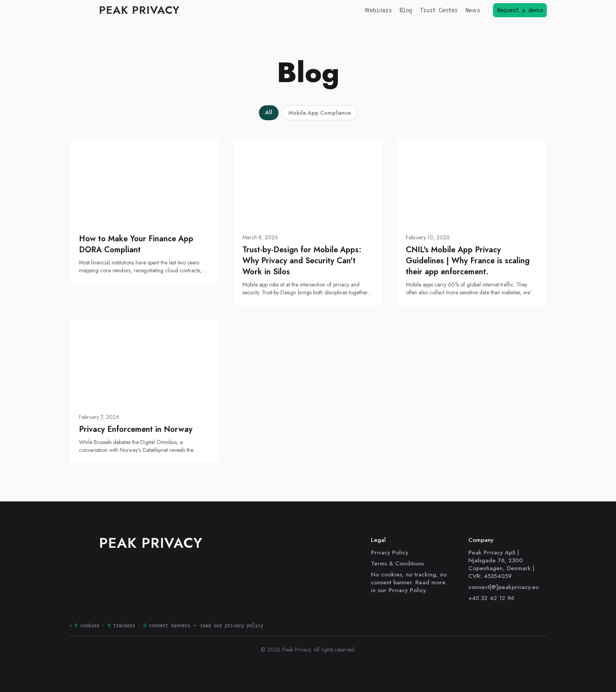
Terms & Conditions (397, 564)
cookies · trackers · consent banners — (166, 625)
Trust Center (439, 10)
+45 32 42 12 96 (491, 598)
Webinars (378, 10)
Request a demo (520, 10)
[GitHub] (88, 599)
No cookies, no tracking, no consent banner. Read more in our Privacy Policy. (409, 582)
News (473, 10)
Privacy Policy (390, 552)
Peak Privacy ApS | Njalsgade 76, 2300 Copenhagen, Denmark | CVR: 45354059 (501, 564)
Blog (406, 10)
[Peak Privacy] (124, 10)
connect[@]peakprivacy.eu (503, 587)
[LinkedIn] (74, 599)
